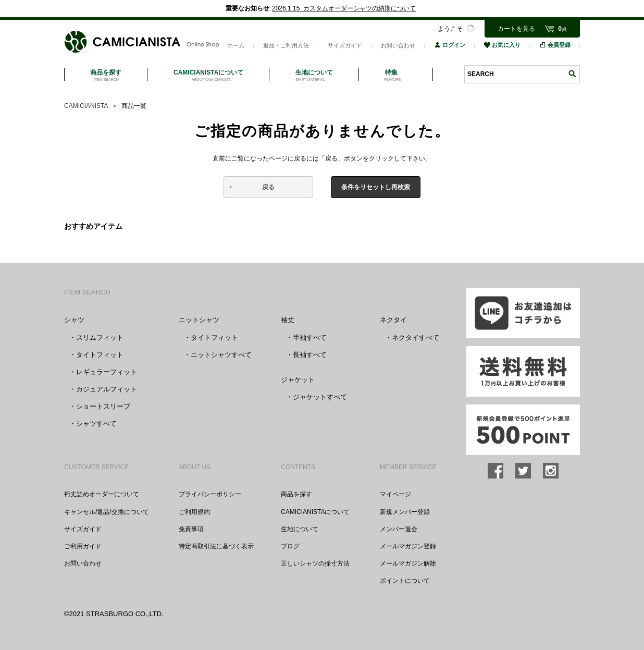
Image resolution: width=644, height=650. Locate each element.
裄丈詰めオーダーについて (102, 494)
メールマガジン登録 (408, 546)
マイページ (395, 494)
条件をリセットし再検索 (376, 187)
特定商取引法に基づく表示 (216, 546)
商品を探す (296, 494)
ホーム (236, 45)
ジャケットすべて (320, 397)
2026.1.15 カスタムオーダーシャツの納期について (344, 8)
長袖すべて (310, 355)
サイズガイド (345, 45)
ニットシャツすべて (221, 355)
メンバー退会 (399, 529)
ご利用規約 (194, 512)
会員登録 (555, 45)
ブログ (290, 546)
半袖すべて (310, 338)
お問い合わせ (398, 45)
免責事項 (191, 529)
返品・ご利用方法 (286, 45)
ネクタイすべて (416, 338)
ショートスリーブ (103, 406)
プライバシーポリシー (210, 494)
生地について (300, 529)
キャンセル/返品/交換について (107, 512)
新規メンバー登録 (405, 512)
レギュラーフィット (107, 372)
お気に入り (502, 45)
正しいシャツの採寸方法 (315, 563)
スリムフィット (100, 338)
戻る (268, 187)
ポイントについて (405, 581)
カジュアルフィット (107, 389)
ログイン (450, 45)
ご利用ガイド (83, 546)
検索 (572, 74)
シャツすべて (96, 424)
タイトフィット (100, 355)
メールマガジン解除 (408, 563)
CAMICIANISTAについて (315, 512)
